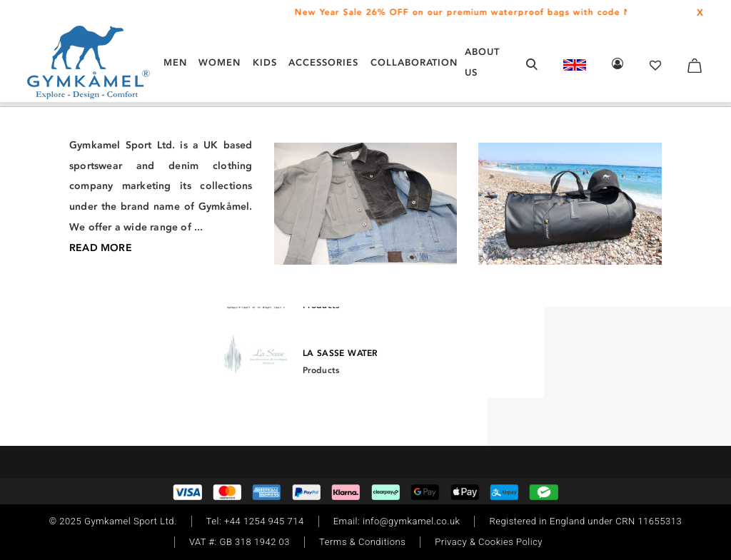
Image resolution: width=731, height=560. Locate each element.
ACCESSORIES (323, 62)
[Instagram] (68, 336)
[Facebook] (86, 336)
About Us (482, 62)
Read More (552, 421)
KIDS (265, 62)
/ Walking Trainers (173, 174)
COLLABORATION (414, 62)
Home (26, 174)
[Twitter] (129, 336)
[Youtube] (151, 336)
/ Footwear (101, 174)
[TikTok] (108, 336)
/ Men (57, 174)
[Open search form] (532, 64)
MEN (175, 62)
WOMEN (220, 62)
